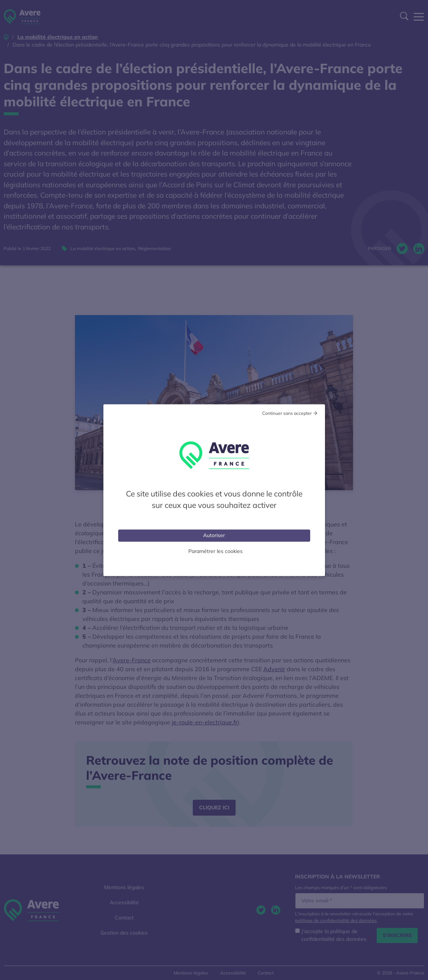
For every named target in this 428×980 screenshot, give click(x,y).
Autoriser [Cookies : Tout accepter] (214, 535)
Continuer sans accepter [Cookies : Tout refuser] (287, 413)
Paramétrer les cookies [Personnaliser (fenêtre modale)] (215, 551)
